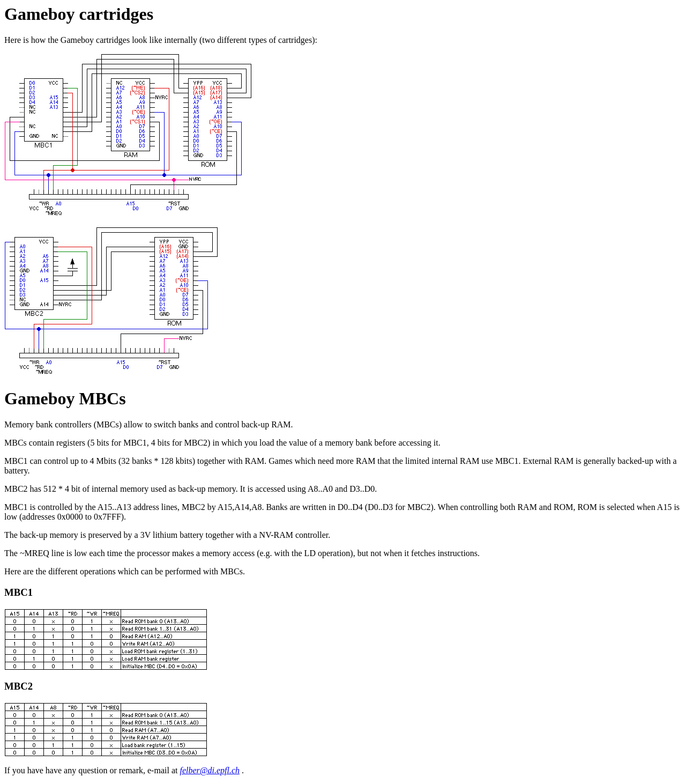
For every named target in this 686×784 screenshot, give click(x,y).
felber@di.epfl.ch (210, 770)
